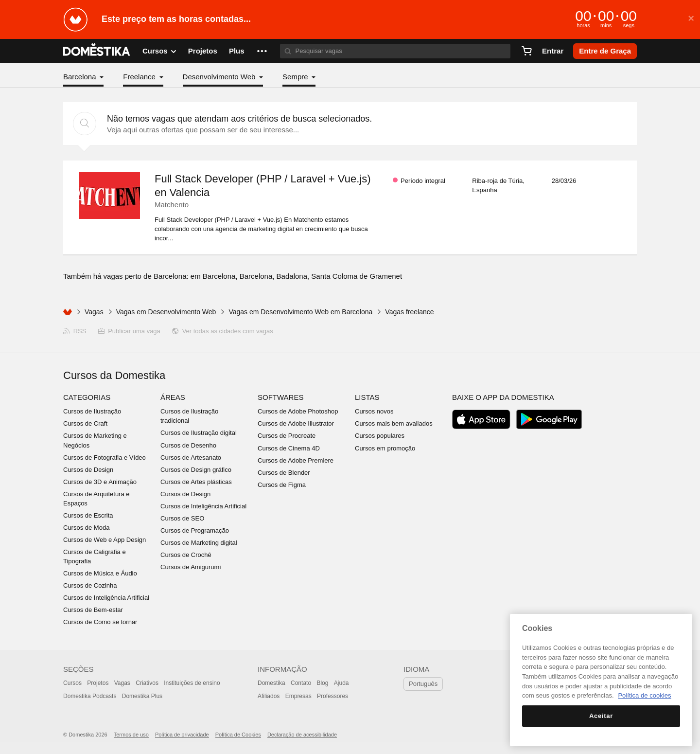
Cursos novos (374, 411)
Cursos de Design (88, 470)
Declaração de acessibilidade (302, 735)
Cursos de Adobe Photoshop (298, 411)
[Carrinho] (526, 51)
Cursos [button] (159, 51)
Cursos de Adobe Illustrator (296, 423)
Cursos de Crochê (186, 555)
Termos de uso (131, 735)
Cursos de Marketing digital (199, 543)
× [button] (691, 18)
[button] (262, 51)
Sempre (296, 77)
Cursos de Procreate (287, 436)
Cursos (72, 683)
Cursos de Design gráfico (196, 470)
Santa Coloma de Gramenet (357, 276)
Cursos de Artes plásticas (196, 482)
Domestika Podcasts (90, 696)
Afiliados (269, 696)
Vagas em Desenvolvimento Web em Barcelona (300, 312)
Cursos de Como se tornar (100, 622)
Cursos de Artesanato (191, 458)
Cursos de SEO (182, 518)
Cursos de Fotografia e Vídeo (105, 458)
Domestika (271, 683)
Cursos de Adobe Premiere (296, 460)
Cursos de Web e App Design (105, 540)
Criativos (147, 683)
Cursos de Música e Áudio (100, 573)
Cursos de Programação (195, 530)
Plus (237, 51)
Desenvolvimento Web (220, 77)
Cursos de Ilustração (92, 411)
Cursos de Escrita (88, 515)
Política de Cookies (238, 735)
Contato (301, 683)
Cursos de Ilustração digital (199, 433)
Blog (322, 683)
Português (423, 684)
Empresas (298, 696)
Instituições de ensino (192, 683)
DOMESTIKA (97, 51)
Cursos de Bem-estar (93, 610)
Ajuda (341, 683)
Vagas (94, 312)
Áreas (173, 397)
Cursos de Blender (284, 473)
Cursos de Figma (282, 485)
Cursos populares (380, 436)
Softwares (280, 397)
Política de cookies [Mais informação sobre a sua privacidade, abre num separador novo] (644, 695)
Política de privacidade (182, 735)
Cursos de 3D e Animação (100, 482)
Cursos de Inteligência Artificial (106, 598)
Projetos (203, 51)
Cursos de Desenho (188, 445)
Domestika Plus (142, 696)
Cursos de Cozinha (90, 585)
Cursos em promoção (385, 448)
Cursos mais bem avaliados (394, 423)
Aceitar (601, 716)
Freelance (140, 77)
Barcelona (81, 77)
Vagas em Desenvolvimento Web (166, 312)
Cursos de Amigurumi (191, 567)
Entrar (553, 51)
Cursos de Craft (85, 423)
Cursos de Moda (86, 528)
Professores (332, 696)
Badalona (292, 276)
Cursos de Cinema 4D (289, 448)
